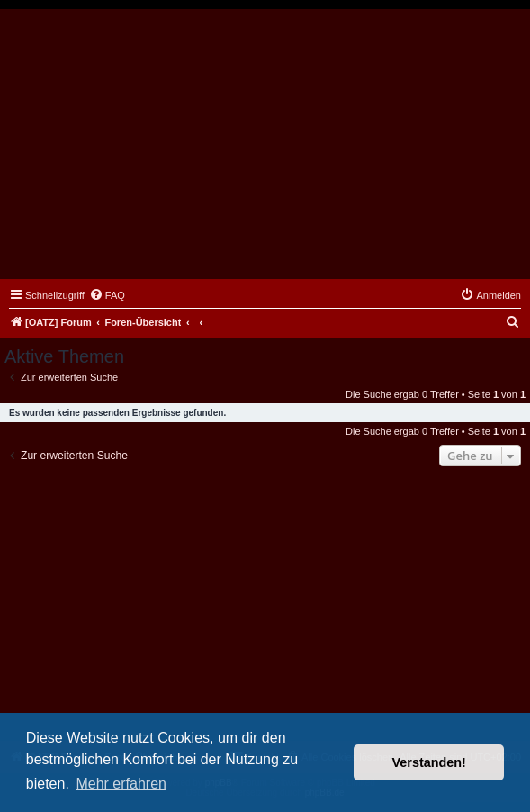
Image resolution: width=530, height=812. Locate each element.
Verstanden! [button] (429, 762)
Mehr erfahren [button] (121, 784)
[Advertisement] (265, 144)
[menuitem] (107, 295)
